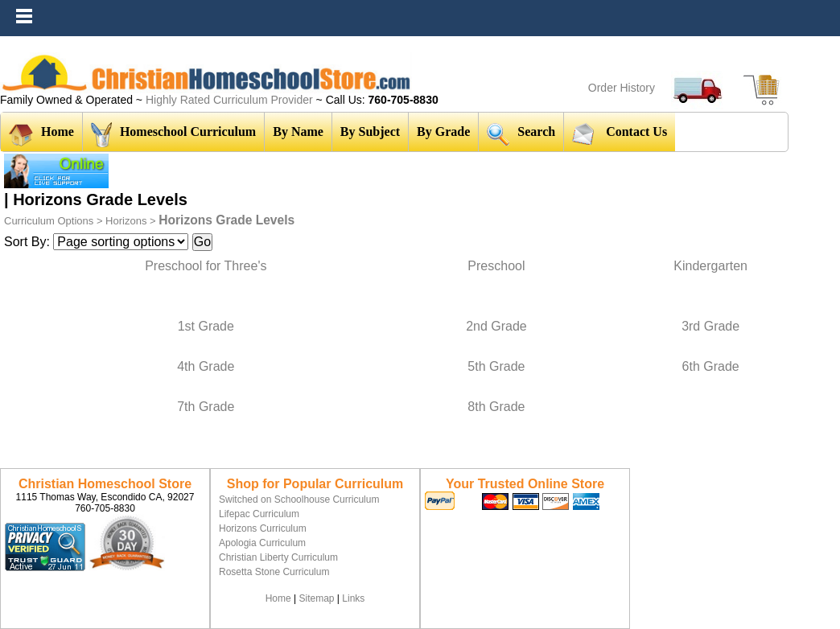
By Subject (370, 132)
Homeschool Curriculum (173, 135)
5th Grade (496, 366)
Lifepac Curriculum (259, 514)
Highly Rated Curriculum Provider (231, 100)
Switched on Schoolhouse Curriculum (299, 499)
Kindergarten (710, 266)
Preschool (496, 266)
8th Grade (496, 407)
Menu (824, 8)
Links (353, 598)
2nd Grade (496, 326)
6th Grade (711, 366)
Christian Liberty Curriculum (278, 557)
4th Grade (206, 366)
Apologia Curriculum (262, 543)
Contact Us (620, 134)
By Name (298, 132)
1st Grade (206, 326)
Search (521, 134)
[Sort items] (121, 242)
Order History (622, 88)
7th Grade (206, 407)
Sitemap (316, 598)
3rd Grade (710, 326)
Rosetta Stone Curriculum (274, 572)
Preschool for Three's (206, 266)
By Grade (443, 132)
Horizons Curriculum (263, 528)
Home (41, 135)
